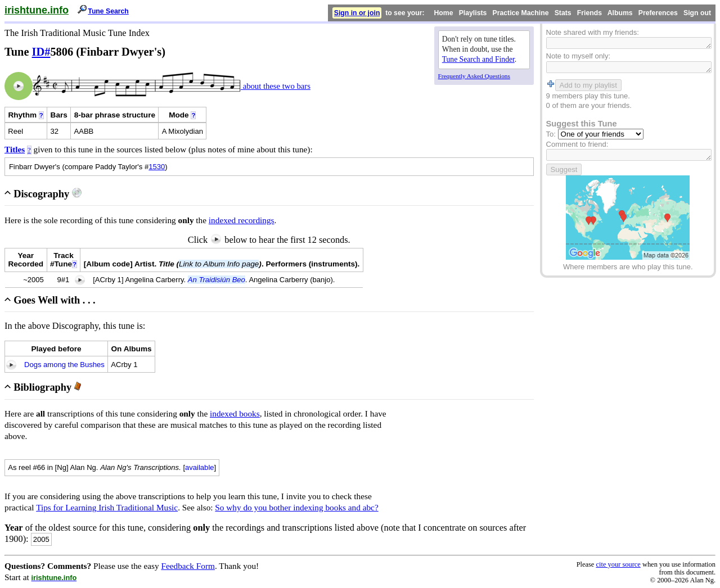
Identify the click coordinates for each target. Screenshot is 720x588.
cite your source (618, 564)
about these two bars (276, 86)
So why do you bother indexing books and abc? (296, 507)
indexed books (235, 413)
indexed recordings (242, 220)
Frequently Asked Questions (474, 76)
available (200, 467)
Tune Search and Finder (478, 59)
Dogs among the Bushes (64, 365)
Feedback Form (188, 566)
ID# (41, 52)
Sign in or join (357, 13)
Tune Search (108, 11)
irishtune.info (37, 10)
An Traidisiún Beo (217, 280)
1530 (157, 167)
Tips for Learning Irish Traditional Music (107, 507)
